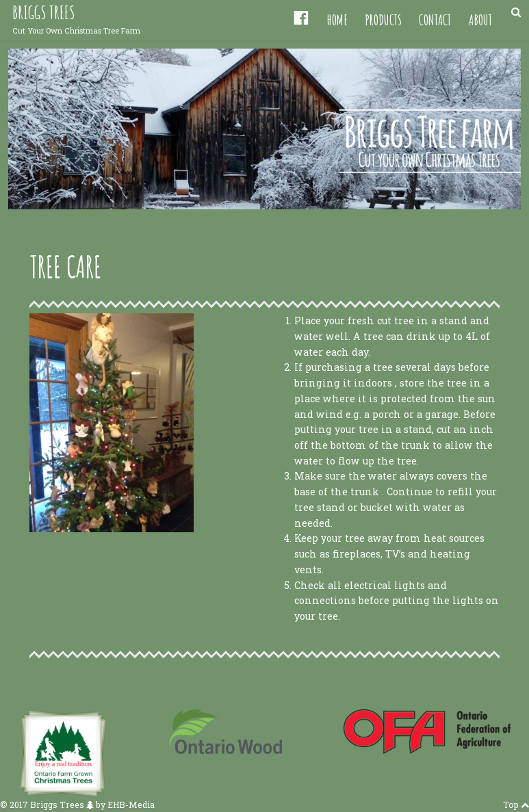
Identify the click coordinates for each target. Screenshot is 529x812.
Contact (435, 19)
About (480, 19)
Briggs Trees (43, 13)
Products (383, 19)
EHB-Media (131, 804)
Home (337, 19)
